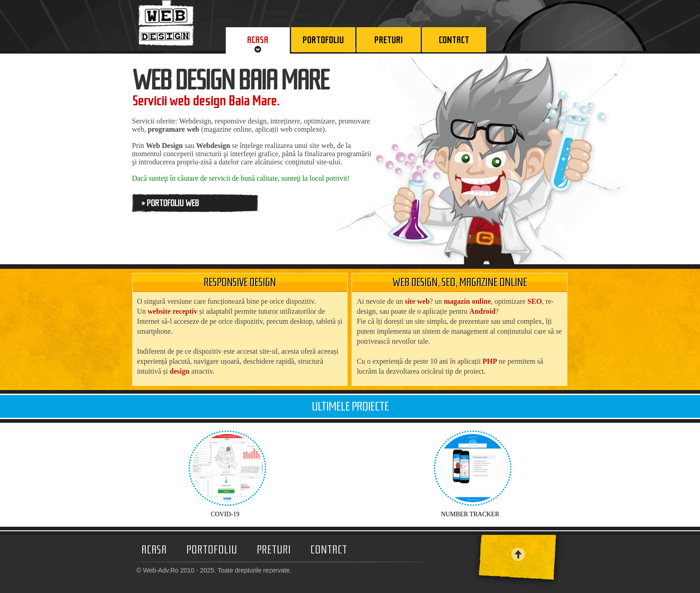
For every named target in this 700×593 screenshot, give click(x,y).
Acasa (154, 550)
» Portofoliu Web (170, 203)
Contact (329, 550)
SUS (539, 554)
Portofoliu (212, 550)
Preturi (274, 550)
